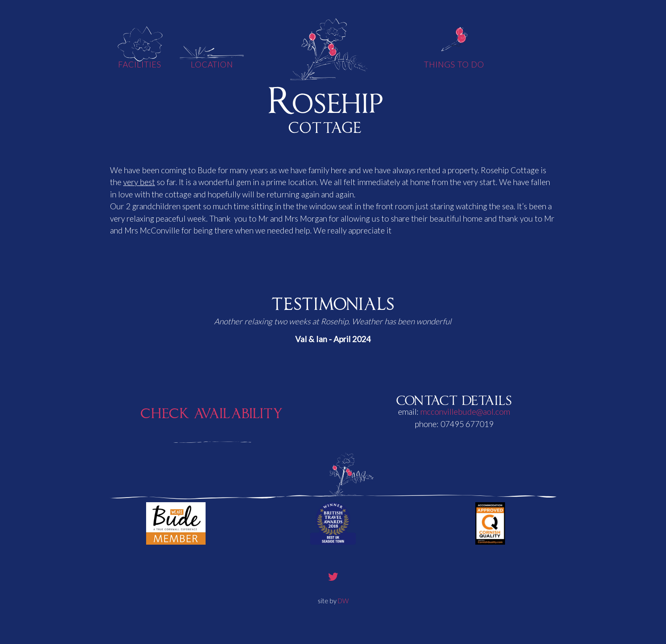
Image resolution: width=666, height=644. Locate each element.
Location (212, 64)
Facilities (140, 64)
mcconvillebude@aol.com (465, 412)
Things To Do (454, 64)
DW (343, 601)
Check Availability (212, 411)
